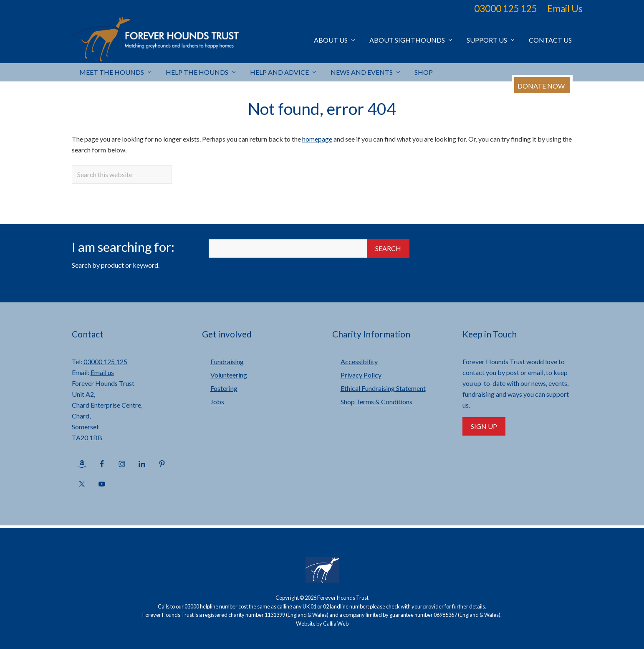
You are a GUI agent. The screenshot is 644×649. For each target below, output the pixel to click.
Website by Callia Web (322, 624)
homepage (317, 139)
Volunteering (229, 375)
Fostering (224, 388)
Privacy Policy (361, 375)
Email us (102, 372)
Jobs (217, 402)
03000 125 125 (506, 9)
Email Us (565, 9)
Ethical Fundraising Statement (383, 388)
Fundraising (227, 361)
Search (388, 248)
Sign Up (484, 426)
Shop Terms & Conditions (376, 402)
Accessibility (359, 361)
